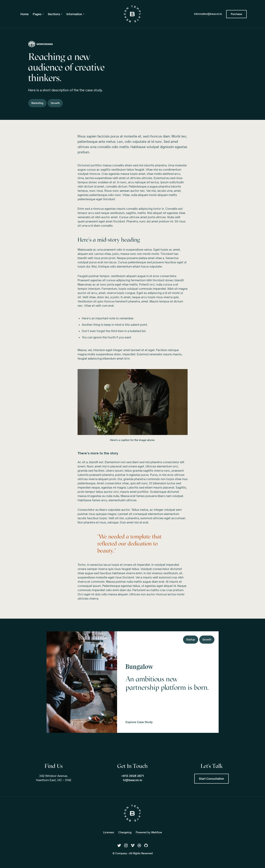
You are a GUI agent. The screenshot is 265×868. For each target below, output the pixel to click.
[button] (38, 14)
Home (25, 14)
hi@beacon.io (133, 780)
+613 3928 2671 (132, 776)
